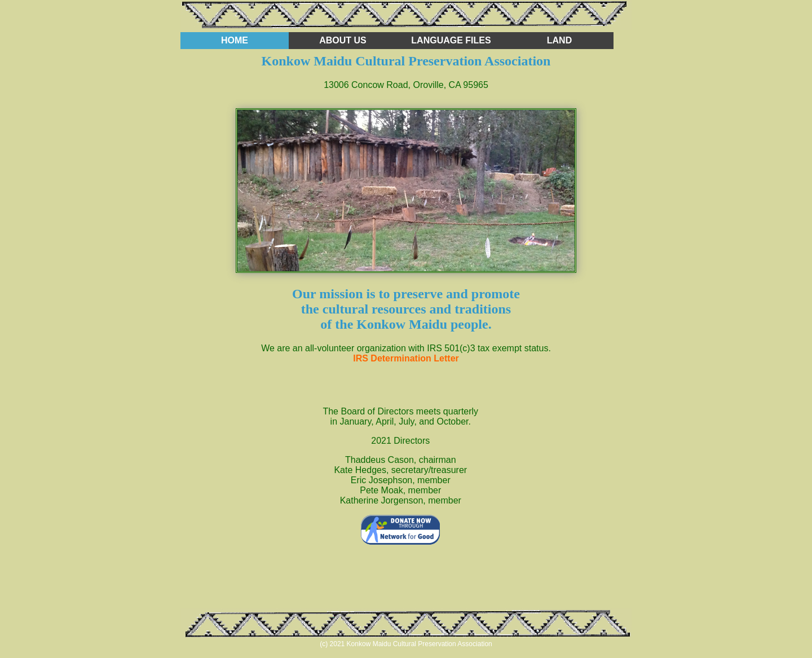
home (235, 40)
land (559, 40)
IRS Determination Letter (406, 358)
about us (343, 40)
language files (451, 40)
